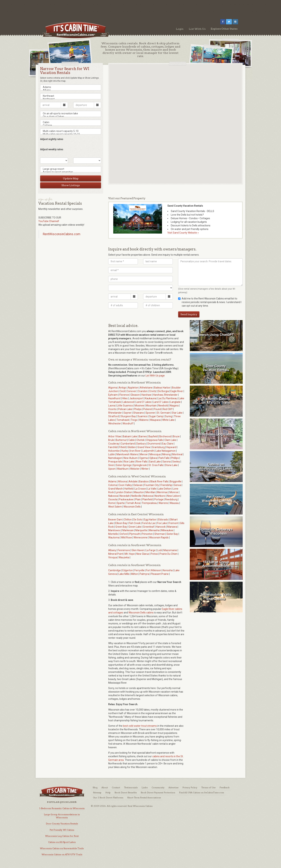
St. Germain (163, 413)
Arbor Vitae (115, 436)
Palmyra (144, 574)
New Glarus (143, 554)
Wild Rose (126, 537)
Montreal (177, 454)
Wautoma (114, 537)
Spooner (150, 413)
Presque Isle (115, 462)
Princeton (147, 534)
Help (108, 793)
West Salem (115, 507)
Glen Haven (138, 550)
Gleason (135, 395)
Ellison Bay (121, 523)
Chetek (140, 440)
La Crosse (140, 489)
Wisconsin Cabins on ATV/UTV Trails (62, 854)
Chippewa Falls (154, 440)
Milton (134, 574)
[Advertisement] (140, 8)
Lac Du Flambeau (168, 398)
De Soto (138, 520)
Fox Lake (162, 523)
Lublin (112, 454)
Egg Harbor (150, 520)
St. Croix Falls (156, 465)
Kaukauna (151, 398)
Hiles (125, 398)
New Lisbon (173, 496)
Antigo (123, 388)
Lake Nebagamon (166, 451)
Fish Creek (135, 523)
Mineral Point (116, 554)
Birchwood (165, 436)
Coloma (113, 485)
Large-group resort (71, 169)
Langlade (175, 402)
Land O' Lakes (144, 402)
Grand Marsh (116, 489)
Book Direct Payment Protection (158, 793)
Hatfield (129, 489)
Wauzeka (124, 557)
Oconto (112, 409)
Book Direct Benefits (126, 793)
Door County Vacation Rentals (62, 824)
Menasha (154, 530)
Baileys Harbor (162, 388)
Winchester (115, 423)
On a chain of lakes (71, 117)
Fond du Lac (149, 523)
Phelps (138, 409)
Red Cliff (168, 409)
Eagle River (177, 391)
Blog (95, 787)
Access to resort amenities (71, 172)
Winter (145, 469)
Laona (112, 406)
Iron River (135, 451)
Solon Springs (124, 465)
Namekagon (115, 458)
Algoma (113, 388)
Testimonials (131, 787)
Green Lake (135, 527)
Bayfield (153, 436)
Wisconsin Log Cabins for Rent (62, 836)
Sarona (166, 462)
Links (145, 787)
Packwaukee (126, 499)
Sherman (160, 534)
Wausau (174, 503)
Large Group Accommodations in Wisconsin (62, 816)
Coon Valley (125, 485)
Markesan (128, 530)
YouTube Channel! (49, 221)
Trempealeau (149, 503)
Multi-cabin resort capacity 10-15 (71, 134)
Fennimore (124, 550)
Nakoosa (113, 496)
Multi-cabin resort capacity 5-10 (71, 131)
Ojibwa (153, 458)
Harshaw (146, 395)
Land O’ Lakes (161, 402)
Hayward (171, 447)
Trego (134, 420)
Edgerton (128, 570)
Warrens (163, 503)
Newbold (163, 406)
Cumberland (128, 444)
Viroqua (113, 557)
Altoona (123, 481)
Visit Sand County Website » (183, 233)
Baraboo (144, 481)
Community (158, 787)
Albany (71, 90)
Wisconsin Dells (132, 507)
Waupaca (155, 420)
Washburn (123, 469)
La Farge (151, 550)
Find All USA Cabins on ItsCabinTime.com (202, 793)
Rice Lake (129, 462)
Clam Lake (170, 440)
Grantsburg (158, 447)
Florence (124, 395)
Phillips (175, 458)
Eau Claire (168, 444)
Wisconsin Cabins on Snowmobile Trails (62, 848)
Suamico (142, 416)
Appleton (133, 388)
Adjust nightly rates (52, 139)
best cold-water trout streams (140, 726)
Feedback (225, 787)
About (105, 787)
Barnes (143, 436)
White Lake (168, 420)
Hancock (161, 527)
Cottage (71, 125)
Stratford (114, 416)
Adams (71, 87)
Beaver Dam (115, 520)
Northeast (71, 96)
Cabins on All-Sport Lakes (62, 842)
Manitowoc (115, 530)
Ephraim (113, 395)
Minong (166, 454)
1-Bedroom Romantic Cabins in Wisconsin (62, 808)
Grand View (144, 447)
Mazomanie (170, 550)
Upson (112, 469)
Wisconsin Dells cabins (141, 613)
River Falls (142, 462)
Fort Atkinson (154, 570)
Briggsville (176, 481)
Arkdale (133, 481)
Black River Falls (159, 481)
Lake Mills (124, 574)
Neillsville (136, 496)
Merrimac (162, 492)
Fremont (173, 523)
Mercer (144, 454)
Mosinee (139, 406)
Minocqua (155, 454)
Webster (135, 469)
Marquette (141, 530)
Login (180, 29)
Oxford (124, 534)
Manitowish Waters (127, 454)
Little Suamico (125, 406)
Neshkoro (160, 496)
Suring (169, 416)
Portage (159, 499)
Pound (157, 409)
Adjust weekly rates (52, 149)
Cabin (71, 122)
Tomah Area (133, 503)
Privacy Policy (190, 787)
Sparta (121, 503)
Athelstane (146, 388)
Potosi (154, 554)
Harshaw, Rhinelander (165, 395)
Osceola (113, 499)
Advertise (173, 787)
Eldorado (163, 520)
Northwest (71, 99)
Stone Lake (171, 465)
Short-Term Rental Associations (144, 798)
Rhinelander (115, 413)
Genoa (178, 485)
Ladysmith (148, 451)
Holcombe (114, 451)
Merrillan (150, 492)
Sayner (128, 413)
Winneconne (140, 537)
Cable (132, 440)
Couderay (114, 444)
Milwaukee (167, 530)
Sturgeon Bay (128, 416)
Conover (131, 391)
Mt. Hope (130, 554)
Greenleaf (149, 527)
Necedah (125, 496)
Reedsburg (171, 499)
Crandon (143, 391)
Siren (111, 465)
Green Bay (121, 527)
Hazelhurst (114, 398)
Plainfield (147, 499)
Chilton (128, 520)
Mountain (151, 406)
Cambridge (115, 570)
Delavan (138, 485)
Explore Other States (224, 29)
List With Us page (155, 376)
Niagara (174, 406)
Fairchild (113, 447)
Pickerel (148, 409)
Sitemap (97, 793)
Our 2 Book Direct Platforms (108, 798)
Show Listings (71, 185)
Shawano (139, 413)
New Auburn (131, 458)
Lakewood (128, 402)
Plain (138, 499)
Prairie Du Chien (168, 554)
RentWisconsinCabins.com (62, 234)
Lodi (159, 550)
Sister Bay (172, 534)
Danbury (141, 444)
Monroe (174, 492)
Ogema (143, 458)
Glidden (132, 447)
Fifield (122, 447)
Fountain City (152, 485)
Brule (111, 440)
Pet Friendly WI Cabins (62, 830)
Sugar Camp (156, 416)
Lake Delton (165, 489)
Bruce (176, 436)
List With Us (197, 29)
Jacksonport (136, 398)
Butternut (121, 440)
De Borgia (163, 391)
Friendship (166, 485)
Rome (112, 503)
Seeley (176, 462)
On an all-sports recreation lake (71, 114)
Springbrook (140, 465)
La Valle (152, 489)
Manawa (172, 527)
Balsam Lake (130, 436)
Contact (116, 787)
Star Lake (177, 413)
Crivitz (153, 391)
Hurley (125, 451)
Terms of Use (208, 787)
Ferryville (139, 570)
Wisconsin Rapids (159, 537)
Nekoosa (148, 496)
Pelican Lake (125, 409)
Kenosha (168, 570)
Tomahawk (123, 420)
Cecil (122, 391)
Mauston (139, 492)
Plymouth (135, 534)
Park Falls (164, 458)
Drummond (154, 444)
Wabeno (144, 420)
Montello (113, 534)
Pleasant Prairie (160, 574)
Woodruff (128, 423)
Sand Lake (155, 462)
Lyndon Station (124, 492)
